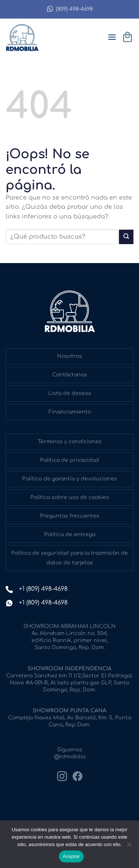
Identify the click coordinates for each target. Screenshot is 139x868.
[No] (129, 846)
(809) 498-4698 (69, 9)
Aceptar (71, 856)
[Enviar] (126, 237)
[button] (112, 37)
